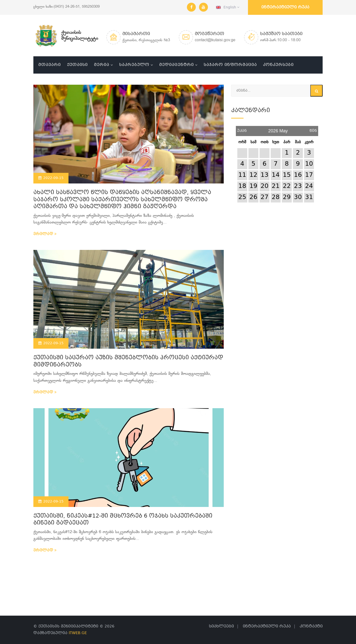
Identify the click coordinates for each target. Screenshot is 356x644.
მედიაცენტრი (177, 65)
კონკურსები (278, 65)
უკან (242, 129)
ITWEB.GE (78, 633)
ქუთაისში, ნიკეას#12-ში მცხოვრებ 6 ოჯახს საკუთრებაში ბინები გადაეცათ (123, 520)
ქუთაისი (77, 65)
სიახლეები (221, 626)
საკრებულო (134, 65)
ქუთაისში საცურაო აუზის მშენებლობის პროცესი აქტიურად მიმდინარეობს (128, 362)
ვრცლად (45, 234)
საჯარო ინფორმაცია (230, 65)
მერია (102, 65)
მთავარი (50, 65)
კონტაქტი (311, 626)
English (228, 7)
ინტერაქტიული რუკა (285, 7)
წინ (313, 129)
